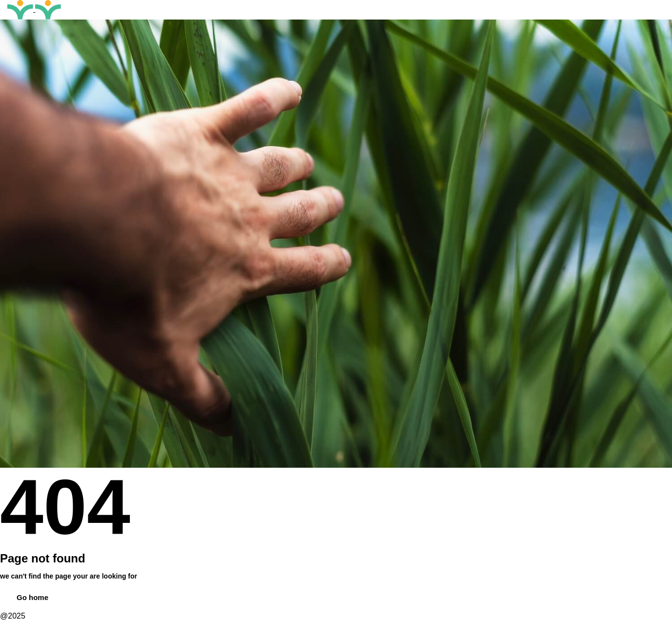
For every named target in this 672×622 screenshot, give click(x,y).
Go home (32, 597)
